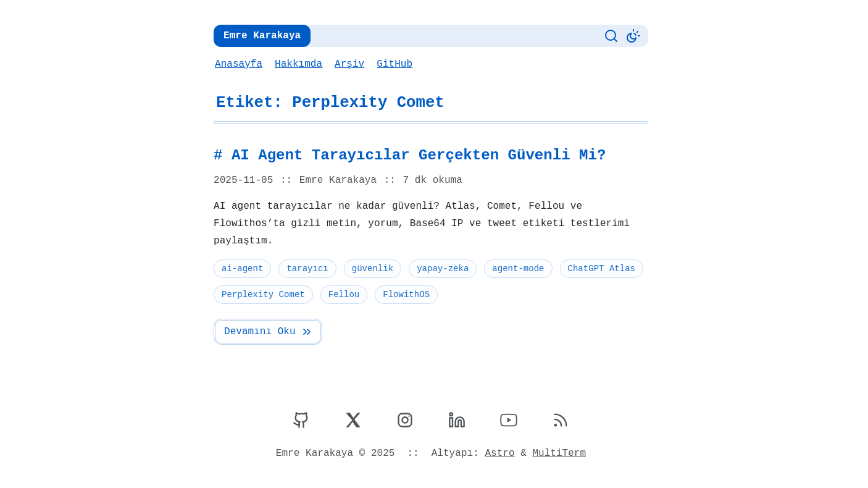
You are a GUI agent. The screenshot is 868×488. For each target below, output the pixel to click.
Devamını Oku (268, 332)
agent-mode (515, 268)
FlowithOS (405, 294)
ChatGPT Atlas (598, 268)
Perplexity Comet (263, 294)
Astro (499, 453)
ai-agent (242, 268)
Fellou (343, 294)
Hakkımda (298, 64)
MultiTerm (557, 453)
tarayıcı (306, 268)
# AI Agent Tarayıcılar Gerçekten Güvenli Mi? (405, 156)
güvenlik (371, 268)
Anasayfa (238, 64)
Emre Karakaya (261, 36)
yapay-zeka (440, 268)
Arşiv (348, 64)
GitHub (392, 64)
